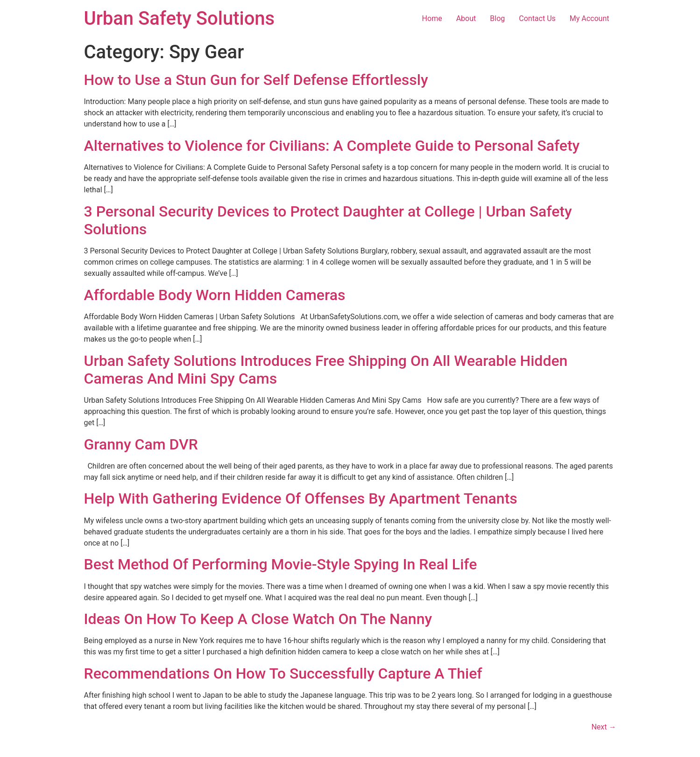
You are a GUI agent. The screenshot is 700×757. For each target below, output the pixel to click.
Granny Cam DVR (141, 444)
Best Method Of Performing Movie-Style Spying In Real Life (281, 564)
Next (604, 727)
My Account (590, 18)
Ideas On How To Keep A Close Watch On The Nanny (258, 619)
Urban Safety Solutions (180, 18)
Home (432, 18)
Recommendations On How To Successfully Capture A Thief (283, 673)
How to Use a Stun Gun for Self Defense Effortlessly (256, 80)
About (466, 18)
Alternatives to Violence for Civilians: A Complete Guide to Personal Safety (332, 146)
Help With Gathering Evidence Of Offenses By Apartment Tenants (301, 498)
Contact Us (537, 18)
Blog (497, 18)
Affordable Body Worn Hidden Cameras (215, 295)
